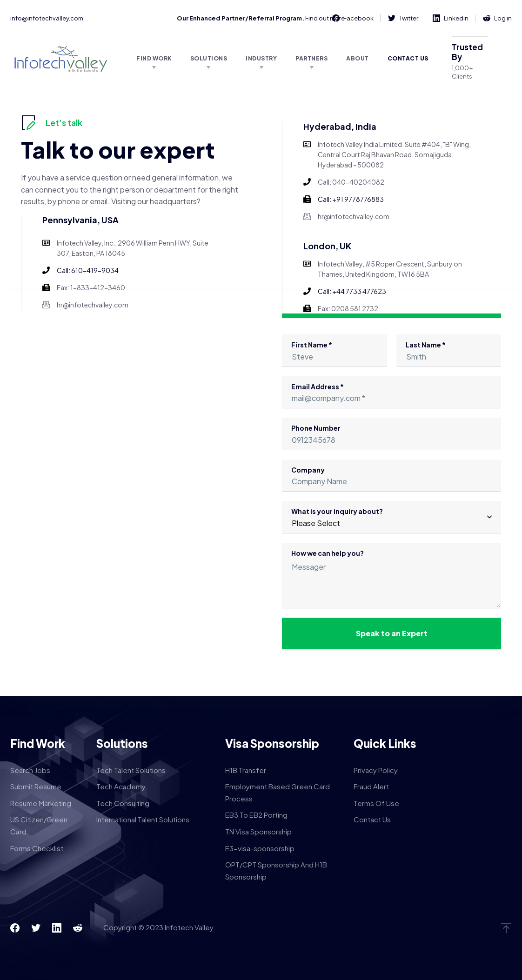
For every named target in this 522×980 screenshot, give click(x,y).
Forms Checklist (37, 848)
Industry (261, 58)
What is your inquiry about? (391, 520)
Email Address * (391, 396)
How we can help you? (391, 579)
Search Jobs (30, 770)
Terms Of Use (376, 803)
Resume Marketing (41, 803)
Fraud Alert (371, 786)
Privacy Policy (376, 770)
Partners (311, 58)
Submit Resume (36, 786)
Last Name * (449, 354)
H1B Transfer (246, 770)
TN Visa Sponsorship (258, 831)
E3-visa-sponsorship (260, 848)
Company (391, 479)
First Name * (335, 354)
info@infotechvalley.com (47, 18)
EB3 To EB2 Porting (256, 815)
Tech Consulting (123, 803)
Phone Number (391, 437)
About (358, 58)
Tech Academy (121, 786)
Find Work (154, 58)
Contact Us (408, 58)
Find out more (325, 18)
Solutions (209, 58)
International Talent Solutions (143, 819)
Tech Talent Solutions (131, 770)
